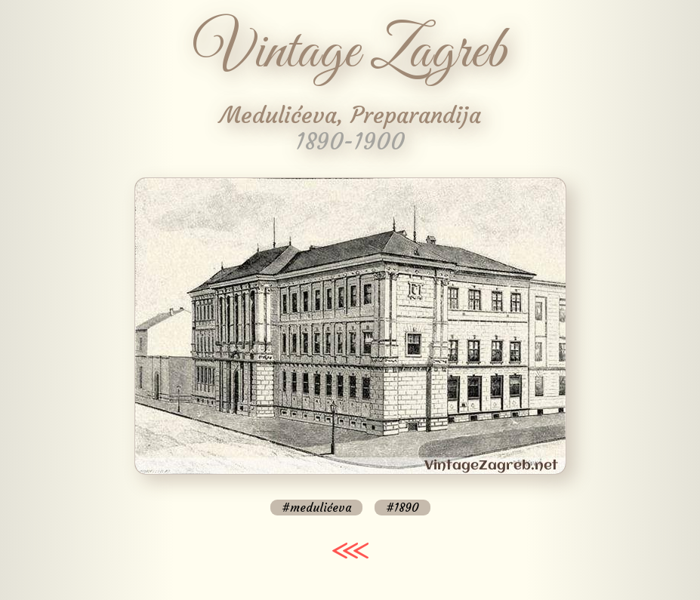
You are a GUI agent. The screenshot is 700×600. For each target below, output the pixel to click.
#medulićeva (316, 508)
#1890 (402, 508)
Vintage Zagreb (350, 53)
